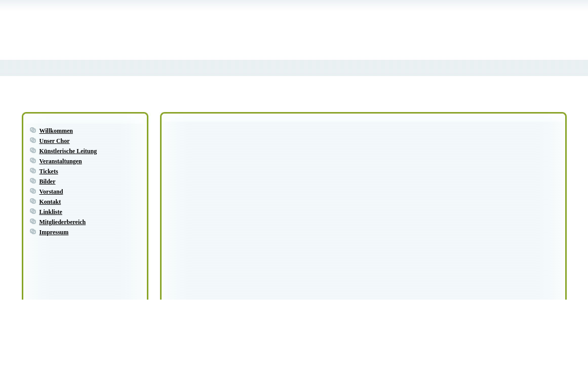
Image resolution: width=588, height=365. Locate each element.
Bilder (48, 181)
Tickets (49, 171)
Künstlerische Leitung (68, 151)
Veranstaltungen (61, 161)
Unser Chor (55, 141)
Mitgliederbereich (63, 222)
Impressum (54, 232)
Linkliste (51, 212)
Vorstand (51, 192)
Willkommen (56, 131)
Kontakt (50, 202)
